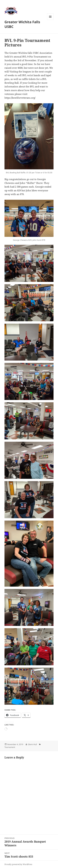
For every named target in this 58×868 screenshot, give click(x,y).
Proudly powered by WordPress (18, 864)
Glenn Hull (32, 744)
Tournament (10, 747)
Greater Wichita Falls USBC (22, 24)
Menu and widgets (50, 20)
